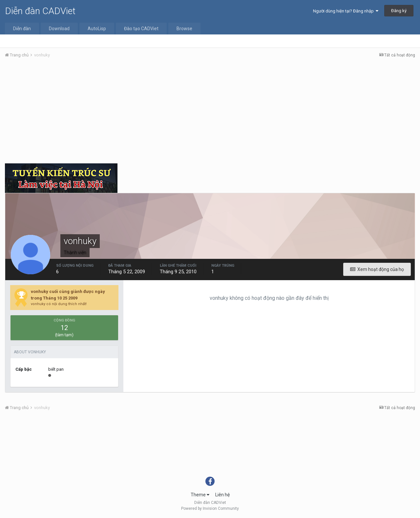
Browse (184, 29)
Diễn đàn (22, 29)
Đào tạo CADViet (141, 29)
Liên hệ (222, 495)
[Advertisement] (210, 113)
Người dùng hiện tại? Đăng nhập (346, 11)
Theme (200, 495)
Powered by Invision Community (210, 508)
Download (59, 29)
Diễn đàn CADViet (40, 11)
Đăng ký (399, 11)
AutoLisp (97, 29)
